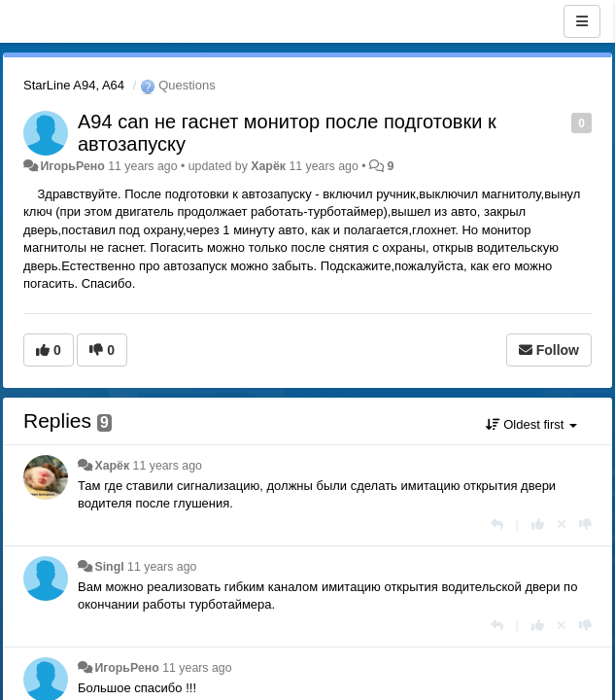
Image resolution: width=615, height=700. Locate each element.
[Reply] (497, 525)
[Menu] (582, 21)
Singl (109, 567)
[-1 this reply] (585, 525)
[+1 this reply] (538, 525)
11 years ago (168, 466)
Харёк (268, 166)
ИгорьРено (72, 166)
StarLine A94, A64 (74, 85)
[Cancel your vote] (562, 525)
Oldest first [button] (531, 424)
